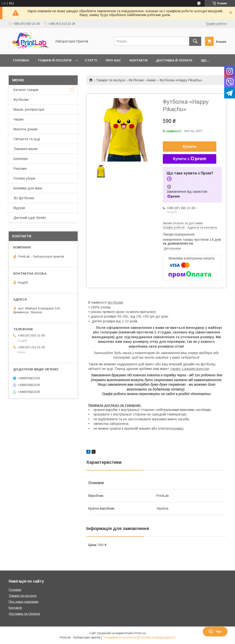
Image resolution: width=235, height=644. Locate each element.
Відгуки (19, 208)
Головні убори (24, 178)
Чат (215, 632)
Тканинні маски (25, 149)
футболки (115, 302)
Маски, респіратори (29, 109)
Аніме (151, 80)
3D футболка (24, 198)
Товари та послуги (110, 80)
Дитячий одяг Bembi (30, 218)
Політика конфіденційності (157, 638)
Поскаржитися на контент (120, 638)
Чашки (18, 119)
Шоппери (21, 159)
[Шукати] (195, 41)
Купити (190, 147)
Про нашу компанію (23, 602)
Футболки (136, 80)
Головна (21, 60)
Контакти (138, 60)
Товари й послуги (55, 60)
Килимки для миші (28, 188)
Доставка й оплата (174, 60)
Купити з (189, 159)
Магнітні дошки (25, 129)
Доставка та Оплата (24, 614)
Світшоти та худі (27, 139)
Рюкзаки (20, 169)
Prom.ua (140, 633)
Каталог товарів (26, 90)
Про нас (113, 60)
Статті (91, 60)
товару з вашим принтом (189, 369)
